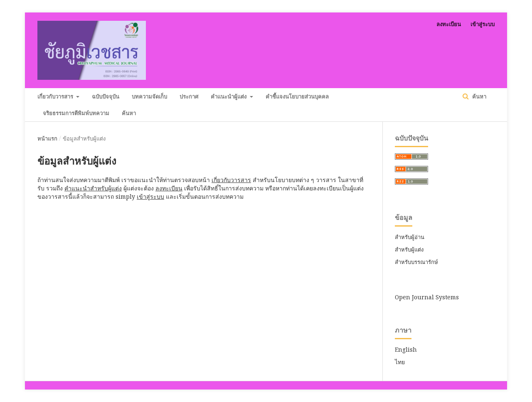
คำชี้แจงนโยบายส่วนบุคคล (297, 96)
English (406, 349)
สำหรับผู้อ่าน (410, 237)
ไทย (400, 362)
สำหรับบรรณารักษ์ (416, 262)
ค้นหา (129, 113)
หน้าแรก (47, 138)
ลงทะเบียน (449, 24)
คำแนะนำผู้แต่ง (229, 96)
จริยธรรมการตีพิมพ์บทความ (76, 113)
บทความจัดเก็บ (149, 96)
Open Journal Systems (427, 297)
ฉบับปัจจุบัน (106, 96)
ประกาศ (189, 96)
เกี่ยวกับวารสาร (56, 96)
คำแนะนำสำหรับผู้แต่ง (93, 188)
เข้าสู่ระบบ (483, 24)
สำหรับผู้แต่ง (409, 249)
